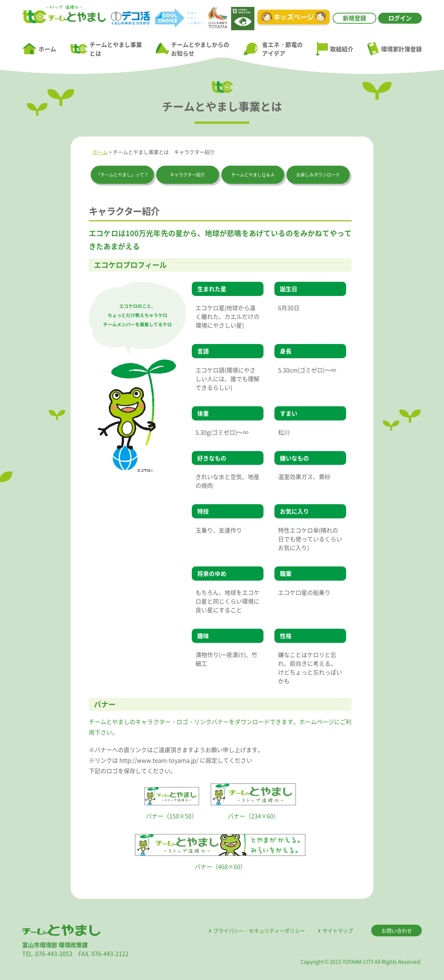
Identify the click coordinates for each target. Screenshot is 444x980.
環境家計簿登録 (395, 48)
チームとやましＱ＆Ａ (253, 175)
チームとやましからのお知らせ (193, 49)
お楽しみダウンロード (318, 175)
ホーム (39, 49)
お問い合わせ (397, 930)
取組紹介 (335, 49)
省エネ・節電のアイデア (273, 49)
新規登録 (354, 18)
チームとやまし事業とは (106, 49)
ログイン (400, 18)
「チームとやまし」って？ (122, 175)
